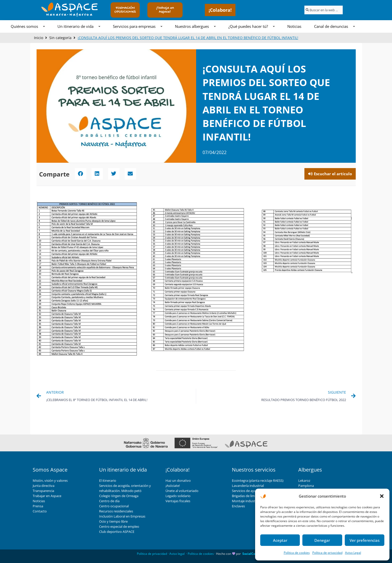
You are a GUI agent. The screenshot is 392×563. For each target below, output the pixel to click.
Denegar (322, 540)
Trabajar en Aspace (47, 496)
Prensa (38, 506)
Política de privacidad (327, 553)
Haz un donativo (178, 480)
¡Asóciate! (173, 486)
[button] (382, 496)
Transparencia (43, 491)
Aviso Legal (353, 553)
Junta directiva (44, 486)
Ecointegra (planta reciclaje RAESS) (258, 480)
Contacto (40, 511)
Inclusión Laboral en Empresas (122, 516)
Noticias (39, 501)
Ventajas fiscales (178, 501)
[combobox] (324, 10)
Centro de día (109, 501)
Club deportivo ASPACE (117, 532)
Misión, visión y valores (50, 480)
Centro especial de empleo (119, 526)
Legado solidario (178, 496)
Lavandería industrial (248, 486)
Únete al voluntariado (182, 491)
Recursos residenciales (116, 511)
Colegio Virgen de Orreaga (119, 496)
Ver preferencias (365, 540)
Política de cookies (297, 553)
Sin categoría (60, 38)
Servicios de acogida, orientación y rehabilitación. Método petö (125, 488)
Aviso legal (177, 554)
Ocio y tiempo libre (113, 521)
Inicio (39, 38)
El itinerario (108, 480)
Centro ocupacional (114, 506)
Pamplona (306, 486)
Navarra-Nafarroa (70, 15)
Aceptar (280, 540)
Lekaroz (304, 480)
